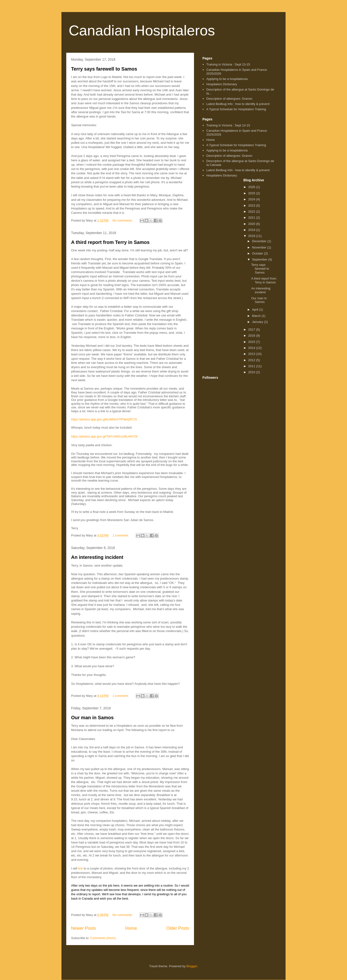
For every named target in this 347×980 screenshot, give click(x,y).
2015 (252, 342)
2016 (252, 336)
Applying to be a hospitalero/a (227, 79)
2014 (252, 348)
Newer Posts (83, 928)
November (260, 247)
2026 (252, 187)
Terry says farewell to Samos (104, 69)
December (260, 241)
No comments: (123, 220)
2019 (252, 230)
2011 (252, 366)
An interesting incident (97, 557)
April (256, 310)
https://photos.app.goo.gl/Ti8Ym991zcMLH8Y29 (104, 436)
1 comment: (121, 535)
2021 (252, 218)
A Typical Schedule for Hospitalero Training (236, 109)
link (80, 868)
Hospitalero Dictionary (222, 84)
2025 (252, 193)
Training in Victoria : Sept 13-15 (228, 64)
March (257, 316)
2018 (252, 236)
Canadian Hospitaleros (142, 30)
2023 (252, 206)
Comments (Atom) (103, 938)
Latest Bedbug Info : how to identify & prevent (238, 104)
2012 (252, 360)
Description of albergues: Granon (229, 99)
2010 (252, 372)
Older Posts (178, 928)
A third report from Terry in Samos (110, 242)
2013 (252, 354)
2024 (252, 199)
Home (131, 928)
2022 (252, 212)
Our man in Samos (92, 718)
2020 (252, 224)
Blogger (192, 966)
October (258, 253)
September (260, 259)
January (258, 322)
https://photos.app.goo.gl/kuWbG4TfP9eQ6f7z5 (104, 419)
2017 (252, 330)
